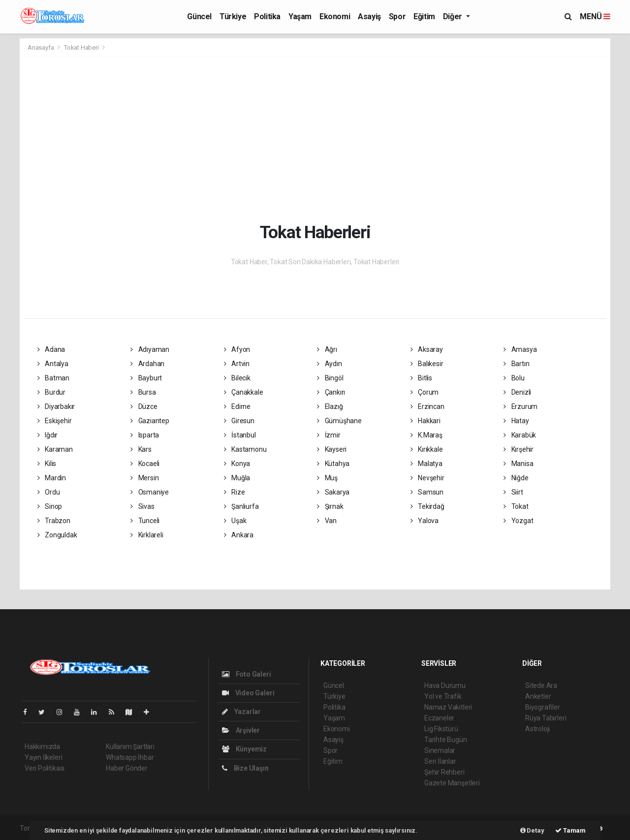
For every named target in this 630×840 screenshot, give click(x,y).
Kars (141, 449)
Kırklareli (147, 535)
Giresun (239, 421)
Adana (51, 349)
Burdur (51, 392)
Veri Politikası (45, 768)
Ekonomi (335, 16)
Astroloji (537, 729)
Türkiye (233, 16)
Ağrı (327, 349)
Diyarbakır (56, 406)
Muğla (237, 478)
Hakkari (425, 421)
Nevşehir (427, 478)
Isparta (145, 435)
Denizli (517, 392)
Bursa (143, 392)
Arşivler (241, 730)
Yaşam (300, 16)
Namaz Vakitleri (448, 707)
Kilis (47, 464)
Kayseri (332, 449)
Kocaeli (145, 464)
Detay (532, 830)
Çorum (425, 392)
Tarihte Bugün (446, 740)
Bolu (514, 378)
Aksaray (427, 349)
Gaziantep (150, 421)
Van (327, 521)
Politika (267, 16)
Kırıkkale (427, 449)
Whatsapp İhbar (130, 757)
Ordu (49, 492)
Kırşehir (519, 449)
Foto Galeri (247, 674)
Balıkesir (427, 364)
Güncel (199, 16)
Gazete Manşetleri (452, 783)
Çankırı (331, 392)
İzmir (329, 435)
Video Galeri (248, 693)
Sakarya (333, 492)
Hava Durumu (445, 685)
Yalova (425, 521)
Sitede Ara (541, 685)
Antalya (53, 364)
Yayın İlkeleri (43, 757)
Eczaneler (439, 718)
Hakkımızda (42, 747)
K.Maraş (426, 435)
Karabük (520, 435)
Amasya (520, 349)
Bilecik (237, 378)
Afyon (237, 349)
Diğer (454, 16)
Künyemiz (244, 749)
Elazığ (330, 406)
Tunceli (145, 521)
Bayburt (146, 378)
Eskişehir (55, 421)
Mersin (144, 478)
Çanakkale (244, 392)
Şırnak (330, 506)
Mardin (52, 478)
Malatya (426, 464)
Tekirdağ (427, 506)
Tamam (570, 830)
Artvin (237, 364)
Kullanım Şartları (130, 747)
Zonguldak (57, 535)
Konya (237, 464)
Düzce (144, 406)
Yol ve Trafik (443, 696)
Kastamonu (245, 449)
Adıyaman (150, 349)
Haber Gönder (127, 768)
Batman (53, 378)
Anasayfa (41, 47)
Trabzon (54, 521)
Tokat (516, 506)
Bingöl (330, 378)
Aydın (330, 364)
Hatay (516, 421)
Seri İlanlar (440, 761)
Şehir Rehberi (444, 772)
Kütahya (333, 464)
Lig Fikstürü (441, 729)
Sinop (50, 506)
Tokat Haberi (81, 47)
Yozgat (518, 521)
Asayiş (369, 16)
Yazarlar (241, 712)
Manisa (518, 464)
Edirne (237, 406)
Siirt (513, 492)
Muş (327, 478)
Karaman (55, 449)
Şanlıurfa (241, 506)
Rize (235, 492)
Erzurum (520, 406)
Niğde (516, 478)
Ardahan (147, 364)
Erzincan (427, 406)
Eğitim (424, 16)
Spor (397, 16)
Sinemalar (440, 750)
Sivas (142, 506)
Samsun (427, 492)
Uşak (235, 521)
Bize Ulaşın (245, 768)
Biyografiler (543, 707)
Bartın (516, 364)
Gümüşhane (339, 421)
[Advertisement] (322, 139)
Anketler (538, 696)
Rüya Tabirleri (546, 718)
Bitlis (421, 378)
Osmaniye (150, 492)
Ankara (239, 535)
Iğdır (48, 435)
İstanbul (240, 435)
